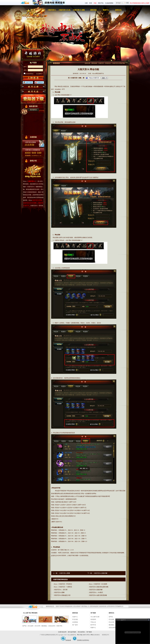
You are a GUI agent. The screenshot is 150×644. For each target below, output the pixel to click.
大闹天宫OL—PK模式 (96, 592)
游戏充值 (93, 10)
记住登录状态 (29, 74)
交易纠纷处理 (62, 632)
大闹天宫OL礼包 (64, 10)
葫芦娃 (24, 626)
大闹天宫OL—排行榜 (61, 590)
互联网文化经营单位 (81, 640)
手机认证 (93, 622)
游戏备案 (66, 640)
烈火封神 (37, 626)
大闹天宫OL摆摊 (65, 573)
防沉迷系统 (81, 632)
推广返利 (75, 625)
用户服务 (89, 632)
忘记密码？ (40, 74)
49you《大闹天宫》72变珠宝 (63, 587)
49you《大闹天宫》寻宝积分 (63, 584)
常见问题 (75, 619)
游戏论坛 (118, 10)
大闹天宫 (101, 63)
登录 (91, 3)
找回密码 (93, 619)
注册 (86, 3)
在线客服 (75, 622)
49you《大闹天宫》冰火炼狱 (98, 584)
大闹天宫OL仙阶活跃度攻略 (98, 595)
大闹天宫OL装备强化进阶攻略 (99, 587)
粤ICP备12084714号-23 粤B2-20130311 (89, 635)
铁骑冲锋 (59, 626)
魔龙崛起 (44, 626)
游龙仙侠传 (52, 626)
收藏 (127, 3)
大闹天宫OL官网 (37, 200)
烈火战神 (31, 626)
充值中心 (75, 617)
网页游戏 (94, 63)
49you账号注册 (95, 617)
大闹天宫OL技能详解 (101, 573)
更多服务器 (33, 110)
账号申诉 (93, 625)
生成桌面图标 (109, 3)
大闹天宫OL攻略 (79, 10)
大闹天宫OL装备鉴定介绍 (62, 595)
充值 (95, 3)
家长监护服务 (72, 632)
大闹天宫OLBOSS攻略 (30, 203)
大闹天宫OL (52, 10)
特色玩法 (108, 63)
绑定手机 (101, 3)
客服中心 (106, 10)
